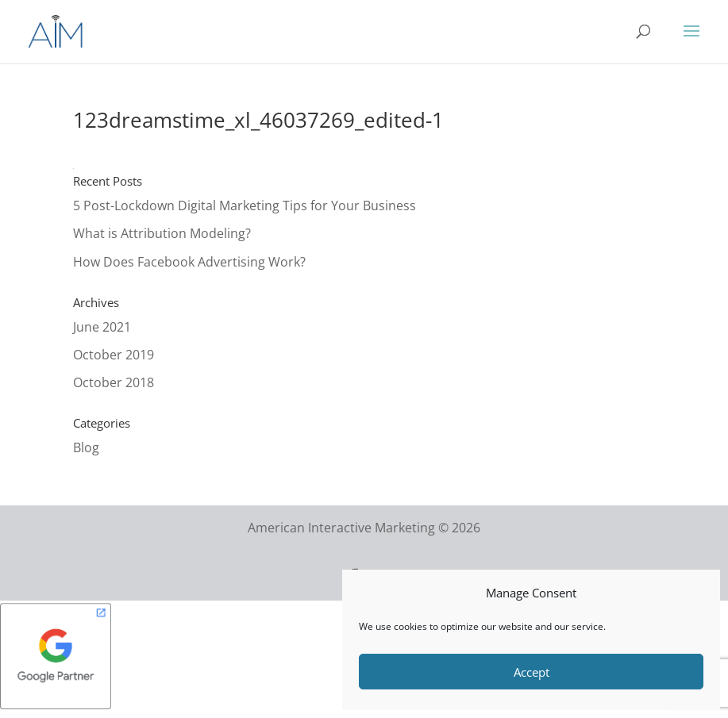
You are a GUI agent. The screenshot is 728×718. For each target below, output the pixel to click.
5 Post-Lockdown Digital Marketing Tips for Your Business (245, 205)
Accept (532, 672)
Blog (86, 447)
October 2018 (114, 382)
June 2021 (102, 327)
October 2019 (114, 355)
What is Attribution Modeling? (162, 233)
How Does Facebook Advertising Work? (189, 262)
